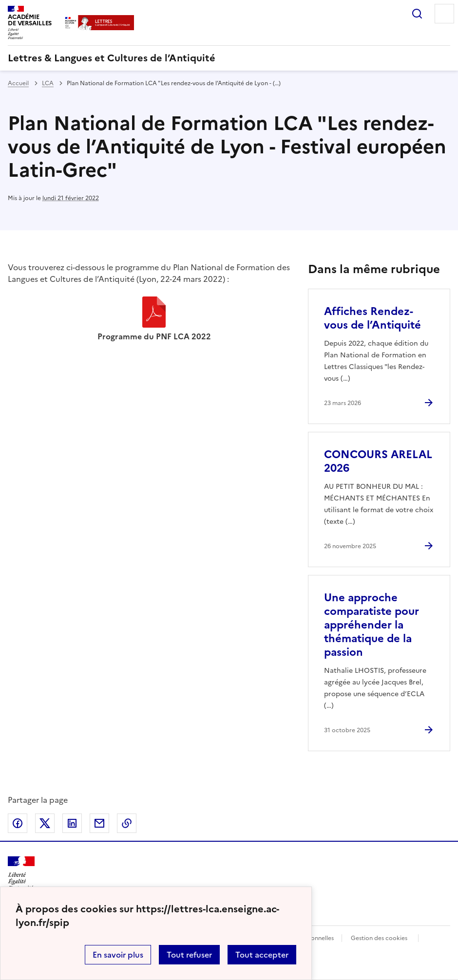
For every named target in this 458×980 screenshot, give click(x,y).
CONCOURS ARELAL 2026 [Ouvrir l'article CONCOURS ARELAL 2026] (378, 461)
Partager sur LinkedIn (72, 823)
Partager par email (99, 823)
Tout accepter (262, 955)
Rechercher (417, 14)
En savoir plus (118, 955)
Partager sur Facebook (18, 823)
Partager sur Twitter (45, 823)
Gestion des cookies (379, 938)
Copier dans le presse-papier (127, 823)
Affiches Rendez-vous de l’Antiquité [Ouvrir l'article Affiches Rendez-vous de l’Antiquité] (372, 318)
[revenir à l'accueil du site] (229, 58)
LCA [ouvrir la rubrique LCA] (48, 83)
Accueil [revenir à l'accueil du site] (18, 83)
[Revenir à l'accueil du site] (21, 874)
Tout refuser (189, 955)
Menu (444, 14)
